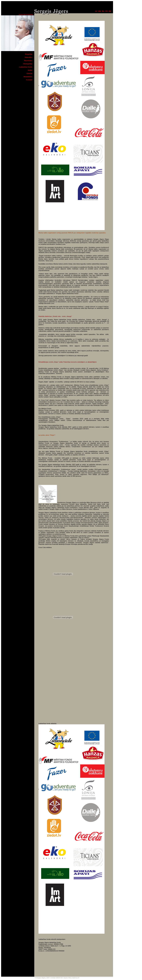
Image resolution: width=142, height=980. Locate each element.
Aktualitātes (28, 77)
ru (103, 11)
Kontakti (29, 80)
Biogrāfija (29, 54)
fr (106, 11)
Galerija (29, 73)
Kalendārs (28, 57)
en (100, 11)
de (110, 11)
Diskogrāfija (28, 64)
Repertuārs (28, 61)
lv (96, 11)
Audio (30, 70)
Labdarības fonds (26, 67)
